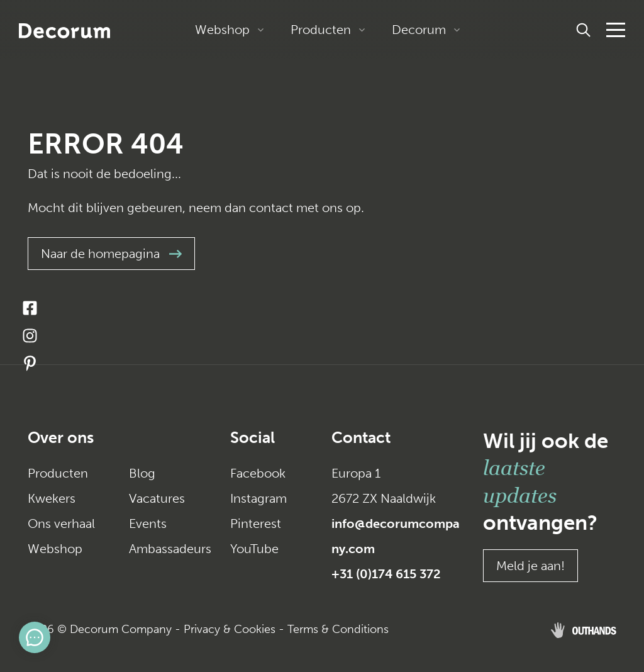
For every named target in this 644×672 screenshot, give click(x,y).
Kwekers (52, 498)
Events (148, 524)
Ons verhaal (61, 524)
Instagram (258, 498)
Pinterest (256, 524)
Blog (142, 473)
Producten (321, 30)
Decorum (419, 30)
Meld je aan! (530, 566)
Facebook (258, 473)
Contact (361, 438)
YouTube (254, 549)
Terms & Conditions (338, 629)
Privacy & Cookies (230, 629)
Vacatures (157, 498)
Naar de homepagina (111, 254)
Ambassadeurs (170, 549)
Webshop (222, 30)
